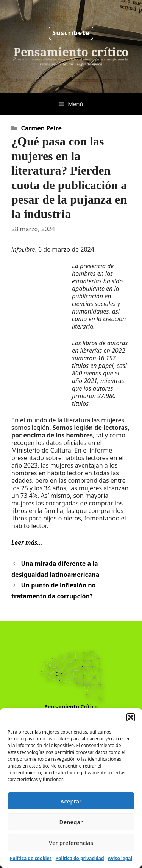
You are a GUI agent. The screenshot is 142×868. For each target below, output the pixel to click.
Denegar (71, 822)
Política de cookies (31, 858)
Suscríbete (71, 33)
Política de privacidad (80, 858)
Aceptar (71, 801)
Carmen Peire (41, 128)
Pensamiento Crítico (71, 707)
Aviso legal (120, 858)
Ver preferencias (71, 843)
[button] (131, 717)
